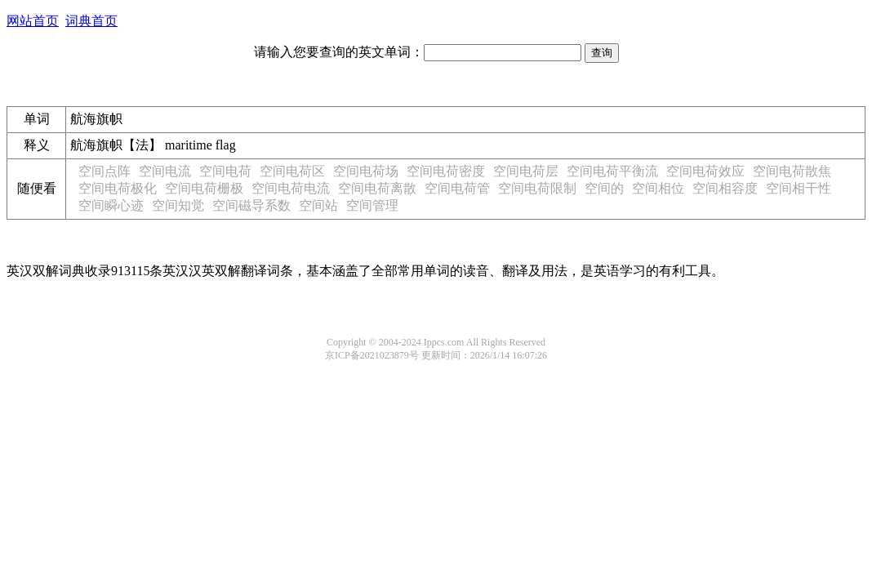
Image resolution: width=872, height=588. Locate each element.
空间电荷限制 (537, 188)
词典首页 (91, 21)
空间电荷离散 (377, 188)
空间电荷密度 (446, 171)
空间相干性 (799, 188)
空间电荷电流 (291, 188)
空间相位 (658, 188)
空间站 (318, 205)
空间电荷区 (292, 171)
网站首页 (33, 21)
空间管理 (372, 205)
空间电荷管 (457, 188)
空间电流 (165, 171)
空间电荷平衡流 (612, 171)
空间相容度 (725, 188)
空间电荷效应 (705, 171)
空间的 (604, 188)
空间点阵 (105, 171)
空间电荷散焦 (792, 171)
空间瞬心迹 (111, 205)
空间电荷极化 (118, 188)
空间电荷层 (526, 171)
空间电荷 (225, 171)
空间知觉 (178, 205)
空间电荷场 (366, 171)
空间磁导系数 (251, 205)
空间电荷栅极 (204, 188)
